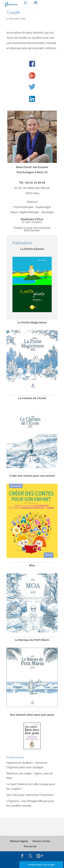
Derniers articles (41, 841)
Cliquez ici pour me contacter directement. (32, 229)
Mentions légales (19, 841)
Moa (32, 565)
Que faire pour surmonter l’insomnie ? (31, 795)
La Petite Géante (32, 249)
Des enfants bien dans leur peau (32, 715)
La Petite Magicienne (32, 322)
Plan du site (30, 846)
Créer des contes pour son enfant (32, 476)
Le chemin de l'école (32, 398)
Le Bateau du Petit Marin (32, 640)
